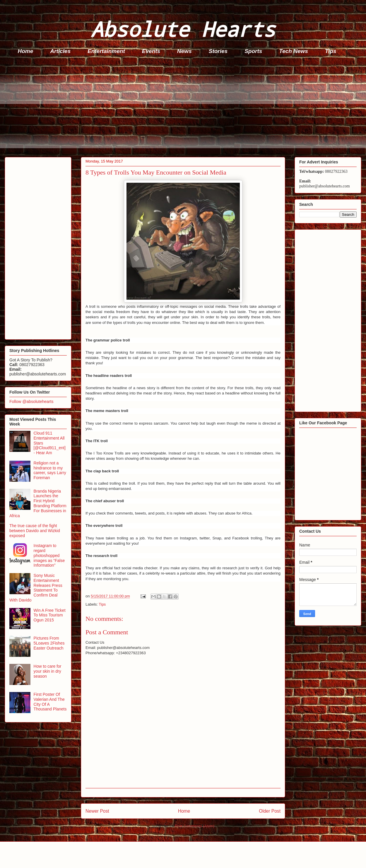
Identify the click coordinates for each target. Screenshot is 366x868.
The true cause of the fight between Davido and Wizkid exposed (35, 531)
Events (151, 51)
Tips (331, 51)
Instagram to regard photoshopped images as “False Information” (49, 555)
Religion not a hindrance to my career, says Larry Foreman (50, 470)
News (184, 51)
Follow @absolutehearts (31, 401)
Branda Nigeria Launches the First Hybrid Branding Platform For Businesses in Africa (38, 503)
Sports (253, 51)
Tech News (294, 51)
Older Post (270, 811)
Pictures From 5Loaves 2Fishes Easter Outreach (49, 643)
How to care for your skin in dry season (48, 671)
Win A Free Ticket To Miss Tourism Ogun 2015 (50, 615)
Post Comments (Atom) (195, 826)
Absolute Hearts (183, 29)
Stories (218, 51)
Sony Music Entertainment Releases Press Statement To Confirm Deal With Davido (36, 588)
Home (26, 51)
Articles (60, 51)
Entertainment (106, 51)
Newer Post (97, 811)
